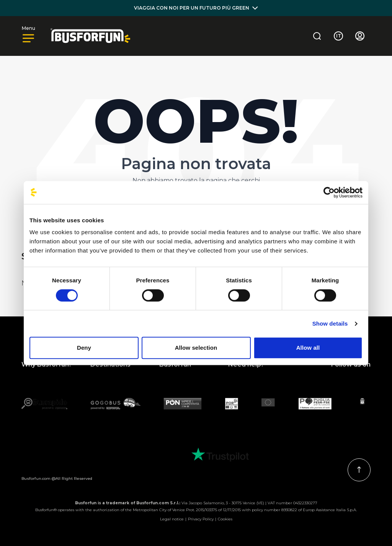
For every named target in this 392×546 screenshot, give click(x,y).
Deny (84, 348)
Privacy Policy (201, 519)
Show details (330, 324)
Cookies (225, 519)
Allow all (308, 348)
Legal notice (172, 519)
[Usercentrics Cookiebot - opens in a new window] (329, 192)
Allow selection (196, 348)
